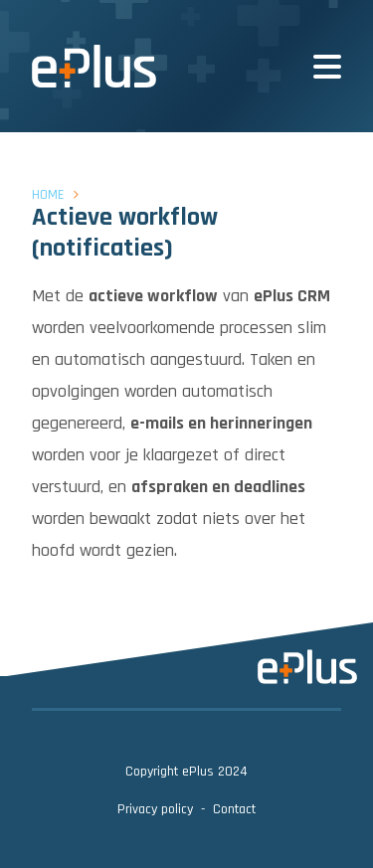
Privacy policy (155, 809)
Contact (234, 809)
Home (48, 195)
